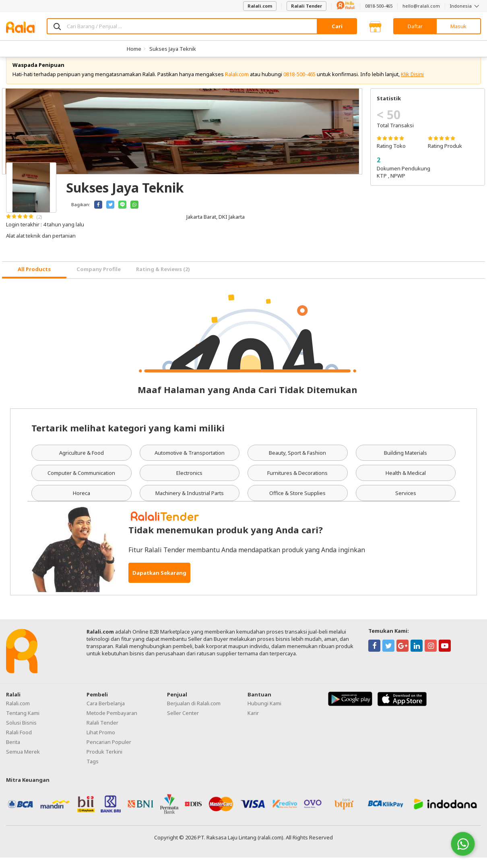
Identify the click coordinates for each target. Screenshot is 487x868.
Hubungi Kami (264, 714)
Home (134, 49)
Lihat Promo (101, 743)
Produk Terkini (104, 762)
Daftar (415, 26)
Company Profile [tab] (99, 280)
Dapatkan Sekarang (159, 583)
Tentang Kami (23, 723)
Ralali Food (19, 743)
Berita (13, 752)
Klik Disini (412, 85)
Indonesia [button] (465, 6)
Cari (337, 26)
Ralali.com (260, 6)
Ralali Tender (306, 6)
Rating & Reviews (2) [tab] (163, 280)
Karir (253, 723)
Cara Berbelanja (106, 714)
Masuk (458, 26)
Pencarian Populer (109, 752)
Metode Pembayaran (112, 723)
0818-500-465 (379, 6)
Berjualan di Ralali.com (194, 714)
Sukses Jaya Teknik (173, 49)
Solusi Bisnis (21, 733)
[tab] (34, 281)
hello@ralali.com (421, 6)
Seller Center (183, 723)
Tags (93, 772)
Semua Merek (23, 762)
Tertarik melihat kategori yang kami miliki (128, 438)
